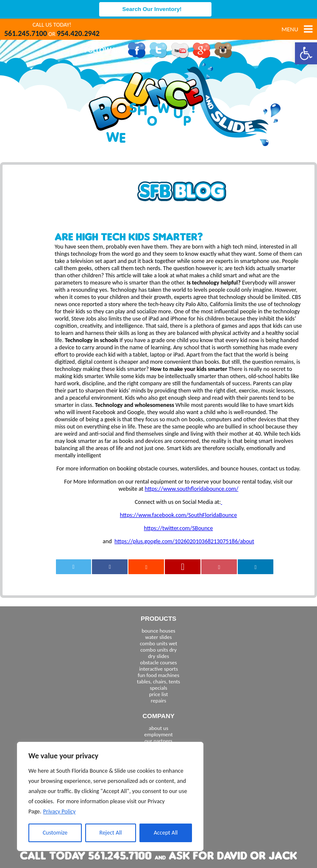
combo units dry (158, 650)
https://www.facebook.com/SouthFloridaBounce (178, 515)
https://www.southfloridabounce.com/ (191, 489)
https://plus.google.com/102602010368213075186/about (184, 541)
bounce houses (158, 631)
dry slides (158, 656)
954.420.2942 (78, 33)
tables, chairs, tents (158, 681)
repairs (158, 701)
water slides (159, 637)
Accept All (166, 833)
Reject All (111, 833)
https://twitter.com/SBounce (179, 528)
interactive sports (158, 669)
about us (158, 728)
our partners (158, 741)
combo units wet (158, 643)
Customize (55, 833)
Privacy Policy (60, 811)
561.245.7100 (26, 33)
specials (158, 688)
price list (159, 694)
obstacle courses (159, 662)
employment (158, 734)
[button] (306, 53)
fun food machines (158, 675)
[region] (110, 796)
